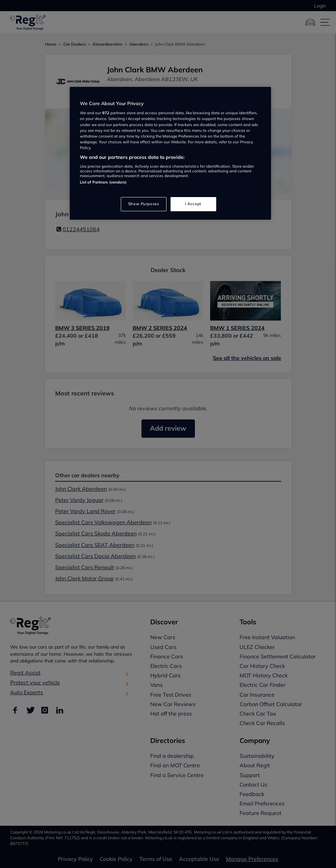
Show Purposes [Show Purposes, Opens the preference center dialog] (144, 204)
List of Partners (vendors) (103, 182)
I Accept (193, 204)
